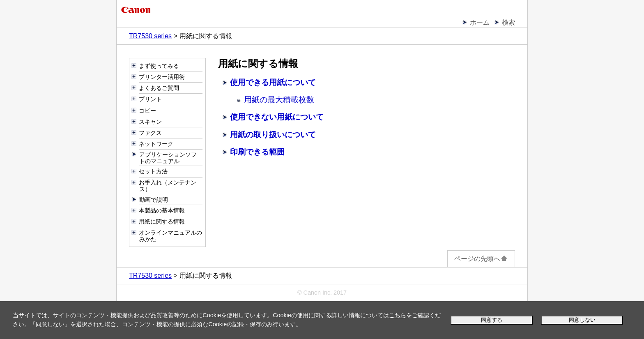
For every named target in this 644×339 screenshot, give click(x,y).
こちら (398, 315)
